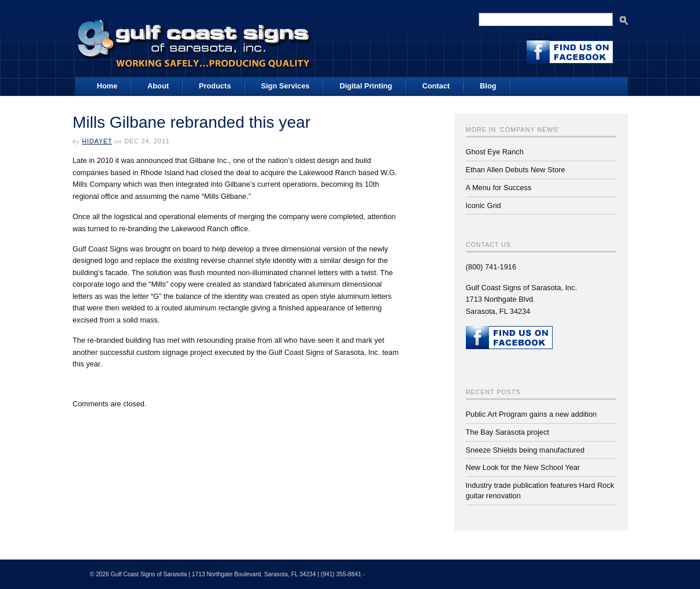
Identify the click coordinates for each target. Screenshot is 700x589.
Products (215, 86)
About (158, 86)
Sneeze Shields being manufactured (525, 450)
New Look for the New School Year (523, 467)
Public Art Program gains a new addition (532, 414)
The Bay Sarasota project (508, 432)
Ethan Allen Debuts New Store (516, 170)
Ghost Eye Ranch (495, 152)
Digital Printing (366, 86)
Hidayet (97, 141)
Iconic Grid (484, 205)
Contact (436, 86)
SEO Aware (382, 574)
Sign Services (286, 86)
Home (108, 86)
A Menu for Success (499, 188)
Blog (488, 86)
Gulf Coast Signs (195, 40)
